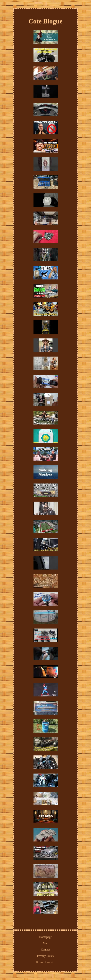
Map (46, 943)
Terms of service (46, 962)
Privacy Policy (45, 956)
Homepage (46, 937)
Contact (45, 950)
